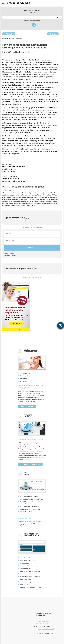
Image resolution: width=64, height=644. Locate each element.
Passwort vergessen (10, 255)
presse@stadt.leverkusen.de (16, 181)
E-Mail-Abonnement (25, 373)
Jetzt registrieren (9, 253)
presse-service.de (32, 10)
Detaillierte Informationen (30, 464)
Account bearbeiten (25, 379)
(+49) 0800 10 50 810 (44, 626)
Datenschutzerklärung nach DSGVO (44, 634)
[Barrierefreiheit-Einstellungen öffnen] (61, 325)
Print (53, 34)
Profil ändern (23, 381)
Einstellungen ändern (25, 376)
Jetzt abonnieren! (27, 407)
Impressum (39, 615)
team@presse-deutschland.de (46, 629)
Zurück (9, 34)
